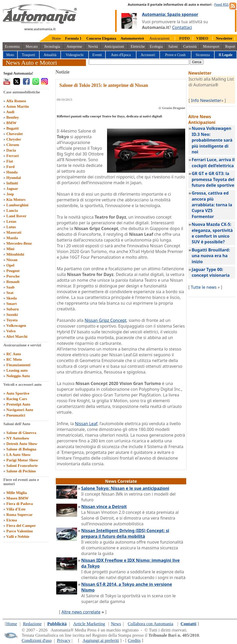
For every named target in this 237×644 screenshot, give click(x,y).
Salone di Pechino (21, 471)
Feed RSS (222, 4)
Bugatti (13, 128)
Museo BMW (17, 498)
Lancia (12, 210)
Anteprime (74, 47)
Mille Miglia (17, 493)
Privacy (64, 640)
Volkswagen (16, 326)
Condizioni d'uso (37, 640)
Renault (13, 282)
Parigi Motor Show (22, 460)
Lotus (11, 227)
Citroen (13, 145)
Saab (10, 287)
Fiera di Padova (20, 504)
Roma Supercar (19, 515)
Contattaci (182, 27)
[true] (139, 62)
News (116, 624)
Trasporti (29, 55)
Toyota (12, 320)
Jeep (10, 194)
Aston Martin (17, 106)
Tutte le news (204, 287)
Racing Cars (17, 399)
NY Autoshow (18, 438)
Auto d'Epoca (121, 55)
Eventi (97, 55)
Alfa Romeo (16, 101)
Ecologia (156, 47)
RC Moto (14, 359)
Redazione (32, 624)
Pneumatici (16, 415)
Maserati (14, 232)
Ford (10, 167)
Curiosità (190, 47)
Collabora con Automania (151, 624)
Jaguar (12, 189)
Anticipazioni (114, 47)
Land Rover (16, 216)
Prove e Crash (175, 55)
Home (56, 38)
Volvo (11, 331)
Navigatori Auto (20, 410)
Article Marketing (89, 624)
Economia (12, 47)
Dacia (11, 150)
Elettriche (138, 47)
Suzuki (12, 315)
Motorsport (211, 47)
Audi (10, 112)
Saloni (173, 47)
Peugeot (13, 271)
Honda (12, 172)
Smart (11, 304)
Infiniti (12, 183)
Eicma (12, 520)
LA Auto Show (18, 455)
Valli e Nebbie (18, 537)
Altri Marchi (17, 336)
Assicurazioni (160, 38)
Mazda (12, 238)
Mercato (32, 47)
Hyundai (14, 178)
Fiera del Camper (21, 526)
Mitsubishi (15, 254)
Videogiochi (74, 55)
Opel (10, 265)
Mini (10, 249)
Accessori (148, 55)
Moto (10, 55)
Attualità (50, 55)
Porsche (13, 276)
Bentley (13, 117)
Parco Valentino (20, 531)
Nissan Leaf (86, 424)
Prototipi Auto (18, 404)
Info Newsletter (206, 100)
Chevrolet (14, 134)
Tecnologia (52, 47)
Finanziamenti (18, 365)
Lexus (11, 221)
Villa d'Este (16, 509)
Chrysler (14, 139)
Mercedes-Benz (19, 243)
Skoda (11, 298)
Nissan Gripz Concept (105, 320)
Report (230, 47)
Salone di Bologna (21, 449)
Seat (10, 293)
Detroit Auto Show (22, 444)
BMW (11, 123)
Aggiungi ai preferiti (101, 640)
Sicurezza (203, 55)
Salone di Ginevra (21, 433)
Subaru (13, 309)
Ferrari (12, 156)
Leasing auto (17, 370)
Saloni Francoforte (22, 466)
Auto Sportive (18, 393)
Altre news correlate (81, 612)
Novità (93, 47)
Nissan (12, 260)
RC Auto (14, 354)
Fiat (10, 161)
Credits (134, 640)
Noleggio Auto (18, 376)
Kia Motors (16, 200)
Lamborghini (17, 205)
